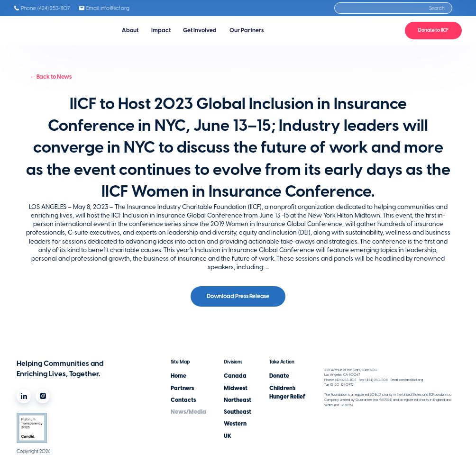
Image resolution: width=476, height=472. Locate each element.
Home (178, 376)
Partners (182, 388)
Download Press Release (238, 296)
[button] (130, 31)
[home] (55, 31)
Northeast (238, 400)
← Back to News (51, 77)
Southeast (238, 412)
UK (228, 436)
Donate (279, 376)
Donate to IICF (433, 30)
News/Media (188, 412)
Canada (235, 376)
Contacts (183, 400)
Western (235, 424)
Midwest (236, 388)
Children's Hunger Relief (287, 392)
